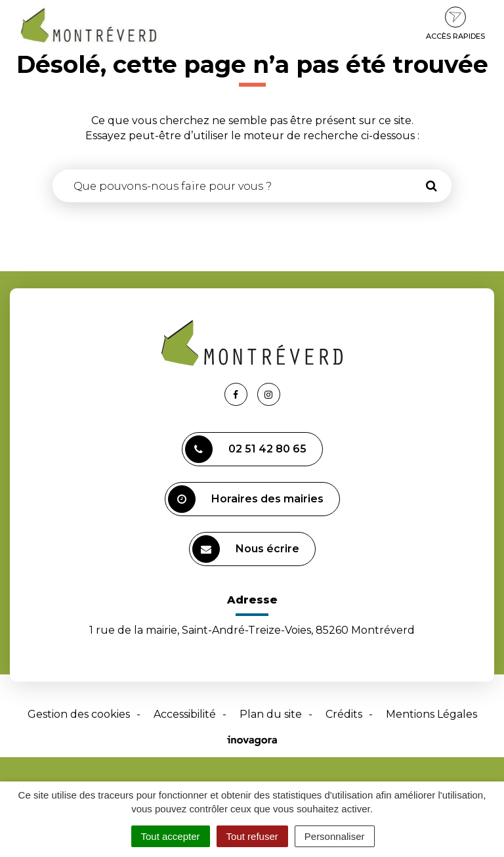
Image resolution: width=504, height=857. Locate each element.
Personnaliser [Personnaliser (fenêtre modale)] (335, 836)
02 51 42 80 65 (246, 449)
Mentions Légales (431, 714)
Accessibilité (185, 714)
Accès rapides (455, 24)
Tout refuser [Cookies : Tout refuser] (252, 836)
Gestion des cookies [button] (79, 714)
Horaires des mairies (246, 499)
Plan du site (271, 714)
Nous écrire (246, 549)
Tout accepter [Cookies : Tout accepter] (171, 836)
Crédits (344, 714)
